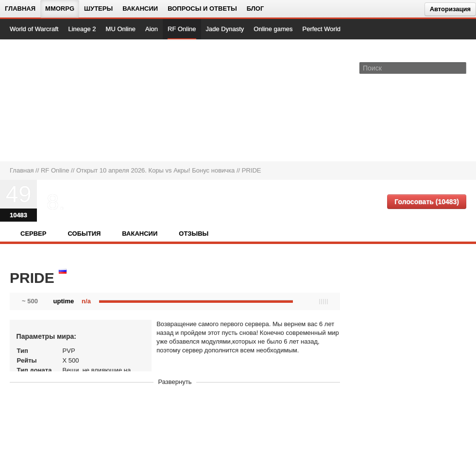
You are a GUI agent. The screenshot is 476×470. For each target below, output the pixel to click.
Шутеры (98, 9)
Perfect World (322, 29)
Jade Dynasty (225, 29)
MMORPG (60, 9)
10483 (18, 215)
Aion (152, 29)
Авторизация (450, 9)
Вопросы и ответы (202, 9)
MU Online (121, 29)
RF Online (182, 29)
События (84, 234)
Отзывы (194, 234)
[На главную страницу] (42, 100)
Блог (255, 9)
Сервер (33, 234)
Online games (273, 29)
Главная (20, 9)
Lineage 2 (82, 29)
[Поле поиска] (460, 68)
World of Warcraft (34, 29)
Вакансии (140, 9)
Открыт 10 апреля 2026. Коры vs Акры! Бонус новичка (155, 170)
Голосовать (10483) (427, 202)
